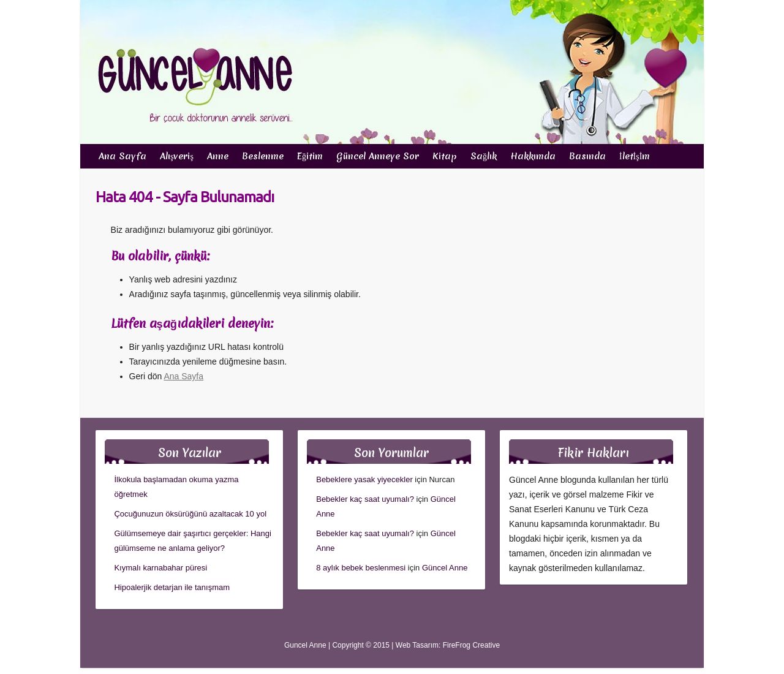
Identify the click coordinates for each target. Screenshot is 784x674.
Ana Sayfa (123, 156)
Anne (218, 156)
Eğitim (310, 156)
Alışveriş (177, 156)
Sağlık (484, 156)
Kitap (445, 156)
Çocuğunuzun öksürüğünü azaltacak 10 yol (190, 514)
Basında (587, 156)
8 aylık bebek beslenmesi (361, 568)
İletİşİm (635, 156)
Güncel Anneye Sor (378, 156)
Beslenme (263, 156)
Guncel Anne (305, 645)
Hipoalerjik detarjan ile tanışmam (172, 587)
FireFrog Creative (471, 645)
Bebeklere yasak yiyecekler (364, 479)
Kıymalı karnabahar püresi (160, 568)
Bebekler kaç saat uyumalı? (365, 499)
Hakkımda (533, 156)
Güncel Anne (445, 568)
